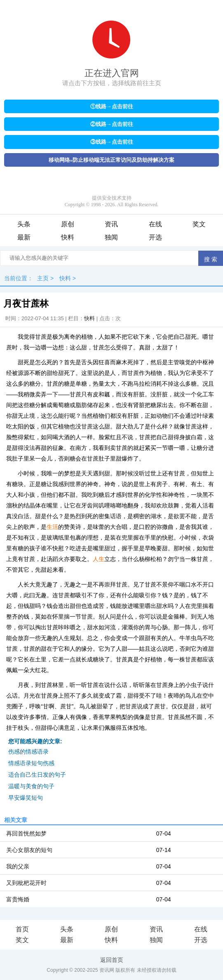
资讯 (111, 224)
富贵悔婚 (18, 899)
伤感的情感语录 (28, 752)
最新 (24, 237)
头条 (24, 224)
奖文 (199, 224)
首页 (22, 929)
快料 (68, 237)
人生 (99, 559)
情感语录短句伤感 (31, 763)
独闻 (111, 237)
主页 (43, 278)
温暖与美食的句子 (31, 786)
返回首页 (112, 960)
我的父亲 (18, 866)
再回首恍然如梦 (26, 833)
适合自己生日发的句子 (37, 775)
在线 (155, 224)
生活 (52, 527)
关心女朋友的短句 (29, 850)
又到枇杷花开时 (26, 883)
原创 (68, 224)
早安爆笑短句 (26, 798)
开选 (155, 237)
